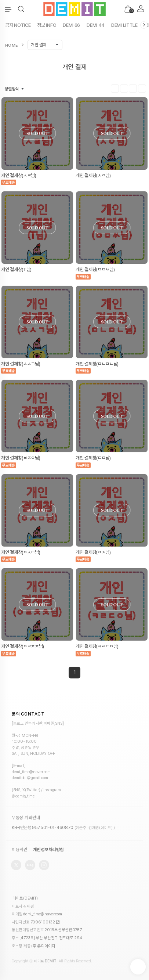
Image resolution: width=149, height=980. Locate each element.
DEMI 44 (96, 25)
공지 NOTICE (18, 25)
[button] (21, 9)
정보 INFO (47, 25)
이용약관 (19, 850)
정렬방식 (12, 89)
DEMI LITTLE (124, 25)
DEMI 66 (71, 25)
